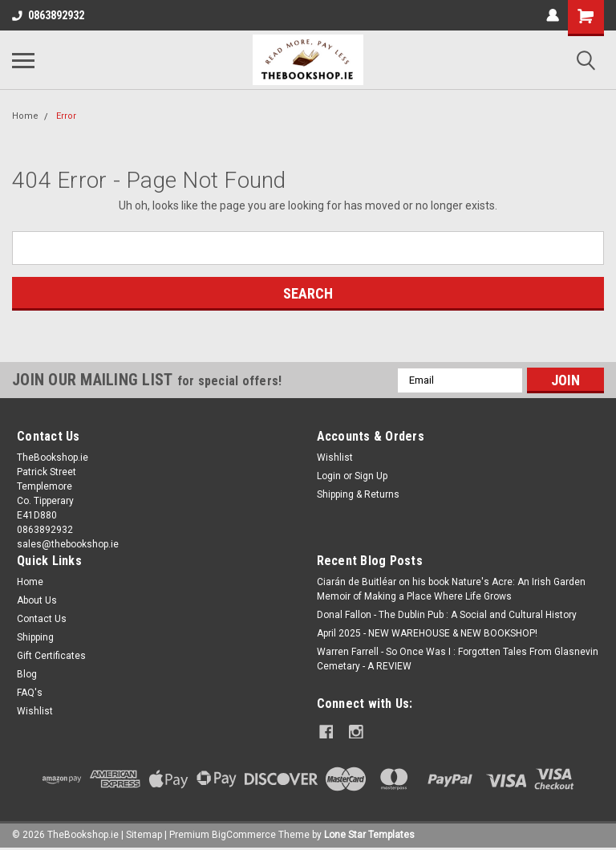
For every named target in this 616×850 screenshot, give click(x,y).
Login (329, 476)
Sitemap (144, 834)
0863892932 (48, 15)
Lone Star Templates (369, 834)
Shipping (35, 637)
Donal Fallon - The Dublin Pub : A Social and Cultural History (447, 615)
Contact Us (42, 619)
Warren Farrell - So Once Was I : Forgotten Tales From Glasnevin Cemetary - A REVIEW (458, 659)
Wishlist (335, 458)
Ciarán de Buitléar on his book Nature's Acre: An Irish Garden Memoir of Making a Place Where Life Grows (451, 589)
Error (66, 116)
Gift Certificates (51, 656)
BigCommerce (244, 834)
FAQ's (30, 693)
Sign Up (371, 476)
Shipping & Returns (358, 494)
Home (25, 116)
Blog (27, 674)
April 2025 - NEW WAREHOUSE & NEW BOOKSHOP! (427, 633)
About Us (37, 600)
